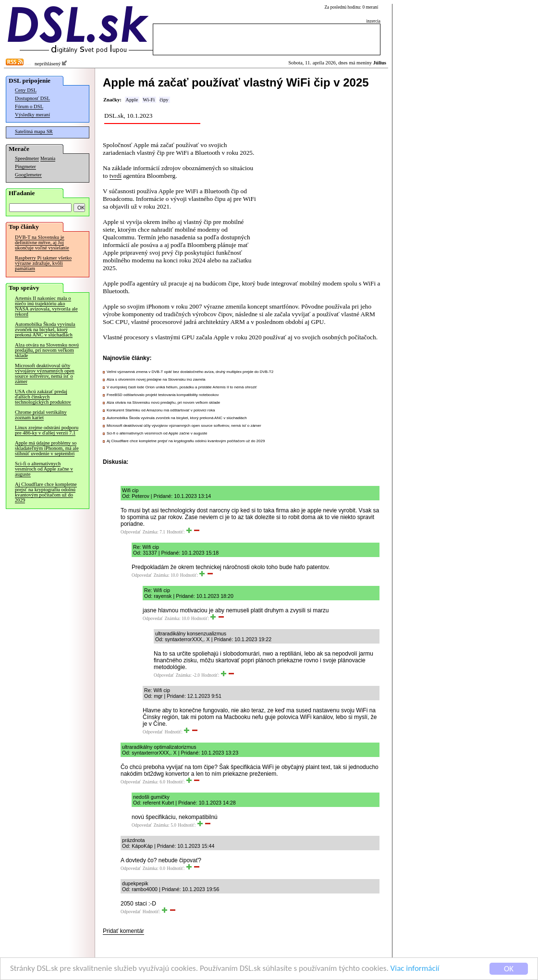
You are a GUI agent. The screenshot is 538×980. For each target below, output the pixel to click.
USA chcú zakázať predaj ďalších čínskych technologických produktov (43, 397)
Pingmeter (25, 167)
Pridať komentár (123, 931)
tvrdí (116, 176)
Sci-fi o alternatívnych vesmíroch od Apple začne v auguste (44, 469)
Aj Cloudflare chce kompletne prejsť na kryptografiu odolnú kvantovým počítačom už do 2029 (46, 492)
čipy (164, 100)
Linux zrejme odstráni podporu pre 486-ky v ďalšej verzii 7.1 (47, 430)
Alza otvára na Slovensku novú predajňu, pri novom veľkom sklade (47, 350)
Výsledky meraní (32, 115)
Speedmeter (27, 158)
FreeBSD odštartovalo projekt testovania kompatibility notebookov (163, 395)
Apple (132, 100)
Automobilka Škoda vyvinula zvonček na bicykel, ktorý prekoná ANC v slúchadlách (45, 329)
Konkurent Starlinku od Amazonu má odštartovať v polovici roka (161, 410)
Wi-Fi (149, 100)
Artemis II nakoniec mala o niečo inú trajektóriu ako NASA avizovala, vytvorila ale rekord (46, 306)
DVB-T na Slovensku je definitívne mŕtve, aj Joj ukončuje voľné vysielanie (42, 242)
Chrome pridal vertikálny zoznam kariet (41, 415)
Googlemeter (28, 175)
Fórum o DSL (29, 106)
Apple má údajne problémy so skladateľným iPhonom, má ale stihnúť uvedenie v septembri (47, 448)
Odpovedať (131, 532)
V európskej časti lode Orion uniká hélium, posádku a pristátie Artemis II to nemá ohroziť (182, 387)
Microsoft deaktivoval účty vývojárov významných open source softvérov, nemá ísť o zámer (45, 373)
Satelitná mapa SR (34, 131)
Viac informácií (415, 970)
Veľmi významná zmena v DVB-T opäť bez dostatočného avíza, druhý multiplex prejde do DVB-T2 (190, 372)
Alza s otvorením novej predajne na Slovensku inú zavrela (156, 379)
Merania (48, 159)
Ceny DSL (26, 90)
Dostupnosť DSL (32, 98)
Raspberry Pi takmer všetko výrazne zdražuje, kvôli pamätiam (43, 263)
